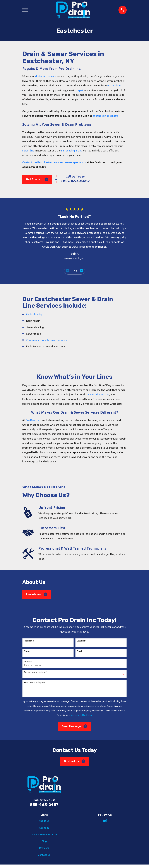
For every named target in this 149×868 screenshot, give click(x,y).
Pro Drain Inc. (115, 85)
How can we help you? (34, 683)
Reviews (44, 848)
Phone (27, 651)
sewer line (28, 150)
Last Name (82, 641)
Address (28, 662)
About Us (44, 821)
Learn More (37, 594)
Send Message (74, 726)
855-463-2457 (76, 181)
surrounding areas (72, 150)
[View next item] (81, 271)
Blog (44, 841)
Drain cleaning (34, 314)
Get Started (37, 179)
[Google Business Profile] (105, 820)
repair (80, 90)
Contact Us (74, 761)
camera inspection (99, 394)
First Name (29, 641)
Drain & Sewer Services (44, 834)
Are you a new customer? (36, 672)
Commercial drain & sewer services (46, 340)
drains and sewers (46, 76)
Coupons (44, 828)
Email (79, 651)
